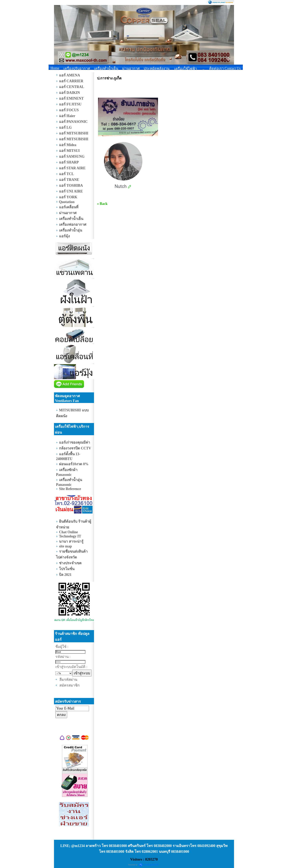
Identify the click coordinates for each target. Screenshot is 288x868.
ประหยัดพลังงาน (156, 68)
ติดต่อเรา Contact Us (225, 68)
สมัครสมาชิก (69, 685)
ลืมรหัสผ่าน (68, 680)
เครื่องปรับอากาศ (77, 68)
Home (55, 68)
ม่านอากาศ (131, 68)
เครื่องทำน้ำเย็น (106, 68)
